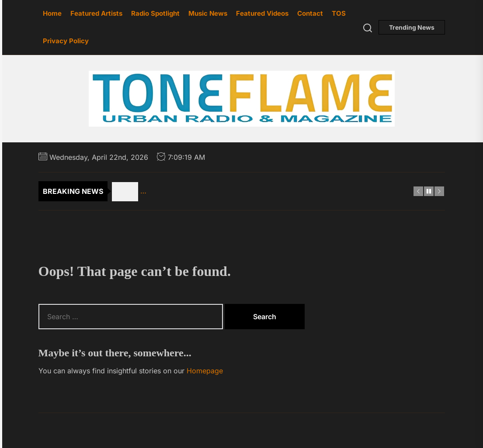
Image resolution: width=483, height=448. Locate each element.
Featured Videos (262, 13)
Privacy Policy (66, 41)
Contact (310, 13)
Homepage (205, 371)
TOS (339, 13)
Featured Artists (96, 13)
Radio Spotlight (155, 13)
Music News (208, 13)
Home (52, 13)
